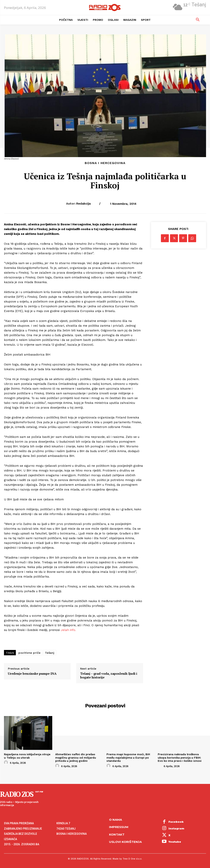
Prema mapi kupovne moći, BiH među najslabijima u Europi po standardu (128, 758)
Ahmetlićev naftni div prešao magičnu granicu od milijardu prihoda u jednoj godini (76, 758)
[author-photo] (7, 763)
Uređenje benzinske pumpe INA (32, 674)
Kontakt (117, 834)
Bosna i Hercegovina (105, 163)
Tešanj (50, 653)
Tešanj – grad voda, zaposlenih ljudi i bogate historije (109, 675)
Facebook (176, 822)
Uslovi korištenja (125, 842)
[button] (198, 20)
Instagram (176, 828)
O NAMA (115, 819)
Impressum (119, 827)
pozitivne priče (29, 653)
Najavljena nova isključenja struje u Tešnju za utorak (27, 756)
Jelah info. (68, 630)
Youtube (175, 842)
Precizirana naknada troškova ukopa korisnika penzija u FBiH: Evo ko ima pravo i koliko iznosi (180, 758)
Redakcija (83, 204)
